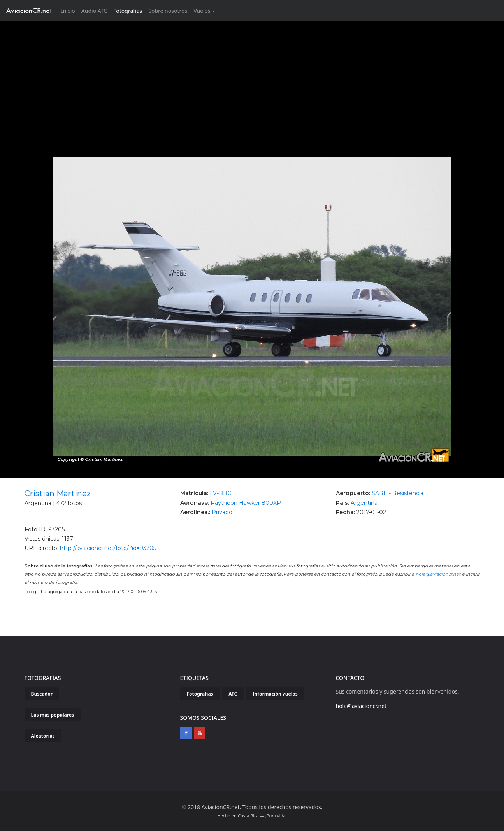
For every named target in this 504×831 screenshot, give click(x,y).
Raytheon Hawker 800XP (246, 503)
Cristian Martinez (58, 494)
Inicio (70, 10)
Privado (222, 512)
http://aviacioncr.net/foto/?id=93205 (108, 548)
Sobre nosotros (168, 11)
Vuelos (202, 11)
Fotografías (128, 11)
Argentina (364, 503)
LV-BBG (221, 493)
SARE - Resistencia (398, 493)
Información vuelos (275, 694)
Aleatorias (43, 736)
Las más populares (53, 715)
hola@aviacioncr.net (438, 574)
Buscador (42, 694)
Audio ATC (94, 11)
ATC (233, 694)
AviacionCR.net (29, 10)
